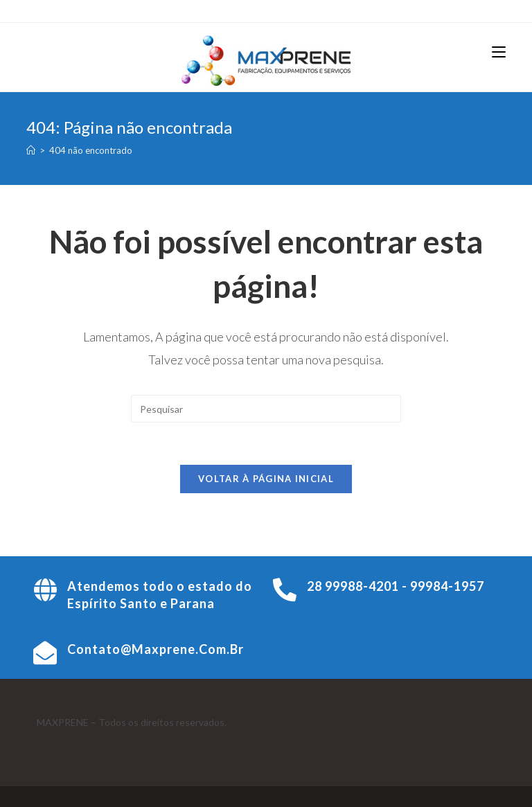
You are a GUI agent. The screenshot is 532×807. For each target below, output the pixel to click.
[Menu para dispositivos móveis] (499, 52)
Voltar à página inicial (266, 479)
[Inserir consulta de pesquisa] (266, 409)
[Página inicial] (31, 150)
